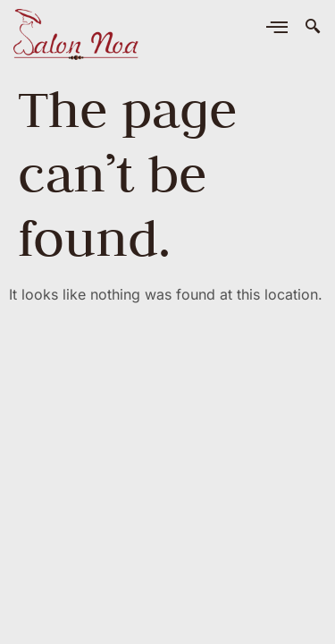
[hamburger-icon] (276, 29)
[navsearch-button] (313, 27)
